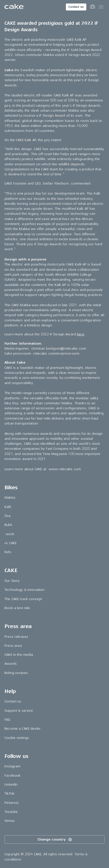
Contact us (76, 7)
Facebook (12, 775)
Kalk (8, 507)
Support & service (19, 711)
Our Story (12, 581)
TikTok (9, 793)
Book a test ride (17, 608)
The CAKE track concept (23, 599)
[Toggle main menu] (101, 7)
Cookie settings (17, 738)
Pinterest (11, 803)
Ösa (7, 516)
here (81, 334)
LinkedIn (11, 784)
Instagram (12, 766)
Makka (10, 498)
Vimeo (10, 821)
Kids (8, 552)
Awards (11, 664)
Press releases (16, 637)
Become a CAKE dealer (23, 729)
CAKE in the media (19, 655)
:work (9, 534)
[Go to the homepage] (14, 7)
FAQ (7, 720)
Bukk (8, 525)
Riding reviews (16, 673)
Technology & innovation (24, 590)
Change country (55, 840)
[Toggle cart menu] (93, 7)
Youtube (11, 812)
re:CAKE (11, 543)
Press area (13, 646)
